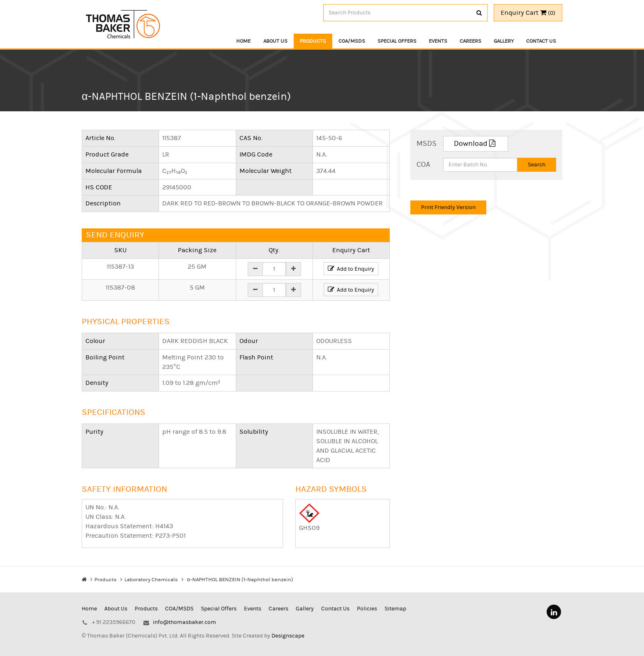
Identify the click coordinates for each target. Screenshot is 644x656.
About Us (275, 41)
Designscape (288, 630)
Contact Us (541, 41)
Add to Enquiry (351, 270)
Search (537, 166)
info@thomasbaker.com (184, 616)
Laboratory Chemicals (151, 583)
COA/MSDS (352, 41)
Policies (367, 603)
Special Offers (397, 41)
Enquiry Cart (528, 13)
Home (244, 41)
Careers (470, 41)
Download (476, 144)
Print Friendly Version (448, 208)
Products (313, 41)
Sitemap (395, 603)
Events (438, 41)
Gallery (504, 41)
